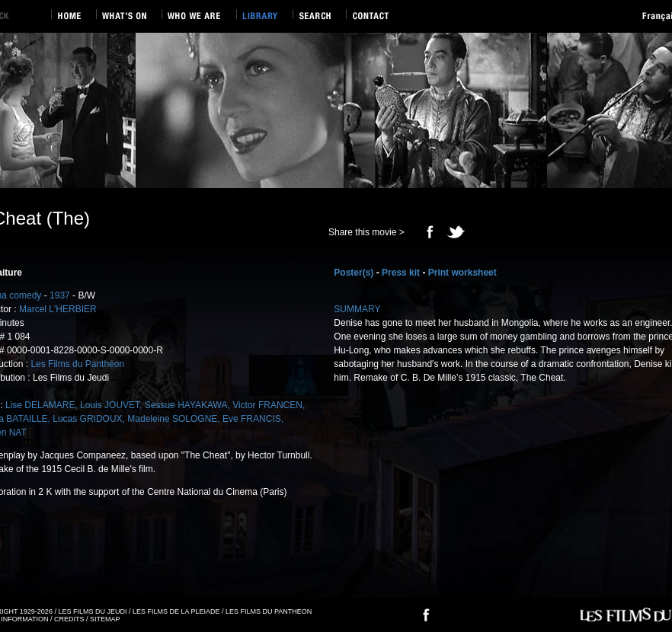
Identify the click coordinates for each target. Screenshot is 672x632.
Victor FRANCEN (267, 405)
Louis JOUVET (110, 405)
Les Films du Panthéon (77, 364)
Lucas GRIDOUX (87, 419)
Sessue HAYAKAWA (186, 405)
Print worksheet (462, 273)
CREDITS (69, 619)
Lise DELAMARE (40, 405)
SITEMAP (105, 619)
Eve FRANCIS (252, 419)
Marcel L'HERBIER (58, 309)
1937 (60, 295)
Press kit (401, 273)
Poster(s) (354, 273)
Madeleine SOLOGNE (172, 419)
